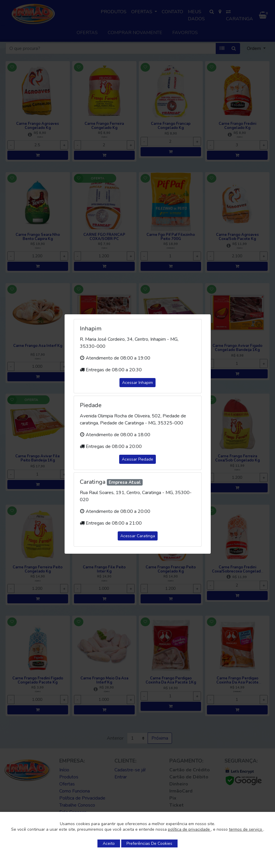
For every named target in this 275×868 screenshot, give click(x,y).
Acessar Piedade (137, 459)
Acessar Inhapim (137, 383)
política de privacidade (189, 829)
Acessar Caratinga (138, 536)
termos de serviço (246, 829)
